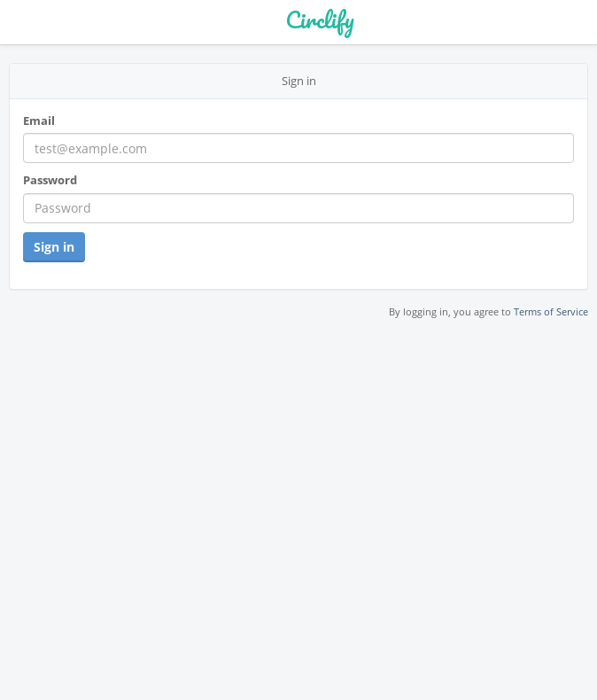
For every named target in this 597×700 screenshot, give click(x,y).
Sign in (54, 247)
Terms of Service (551, 311)
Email (39, 121)
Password (50, 180)
